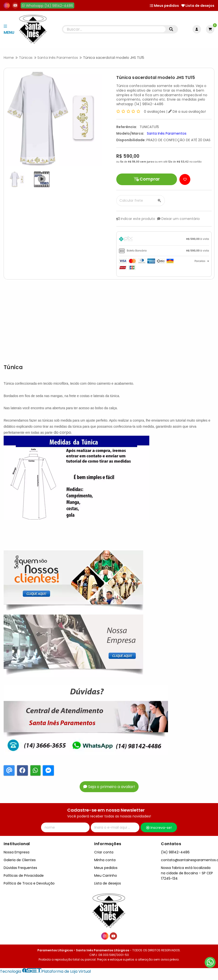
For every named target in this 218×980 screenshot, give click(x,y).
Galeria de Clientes (20, 860)
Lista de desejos (198, 6)
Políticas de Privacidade (24, 876)
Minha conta (105, 860)
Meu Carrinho (106, 876)
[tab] (164, 240)
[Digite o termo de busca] (114, 29)
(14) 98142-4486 (175, 852)
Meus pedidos (164, 6)
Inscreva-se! (159, 828)
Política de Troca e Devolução (29, 883)
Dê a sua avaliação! (187, 112)
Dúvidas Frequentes (20, 868)
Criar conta (104, 852)
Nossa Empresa (17, 852)
